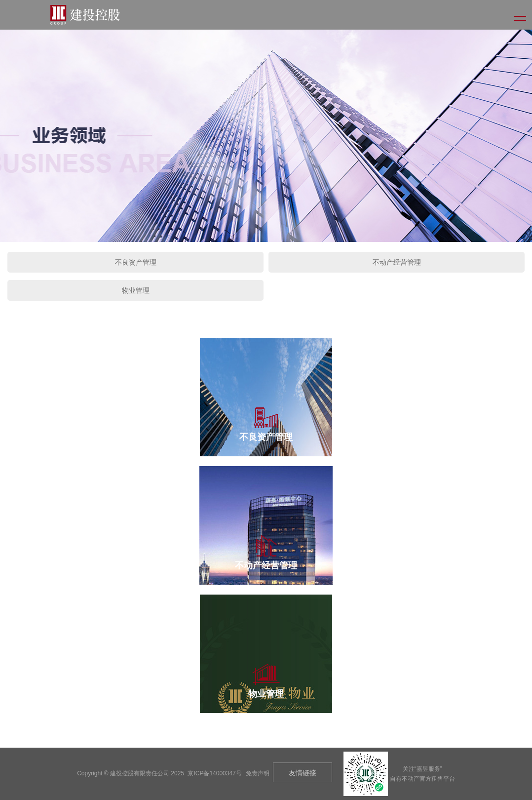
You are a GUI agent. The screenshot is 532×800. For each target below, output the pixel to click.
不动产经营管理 (397, 262)
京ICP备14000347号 (214, 773)
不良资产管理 (136, 262)
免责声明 (258, 773)
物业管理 (136, 290)
